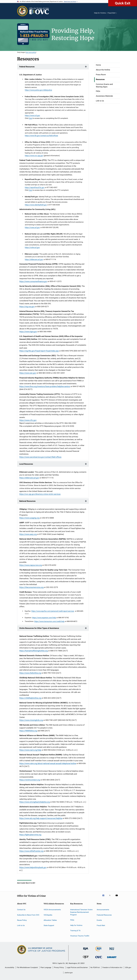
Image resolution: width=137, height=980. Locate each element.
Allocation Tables (50, 920)
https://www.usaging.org (29, 518)
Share (120, 14)
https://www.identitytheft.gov (36, 205)
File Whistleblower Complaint (27, 967)
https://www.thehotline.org (30, 673)
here (31, 118)
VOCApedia (48, 915)
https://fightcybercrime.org (30, 835)
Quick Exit (123, 3)
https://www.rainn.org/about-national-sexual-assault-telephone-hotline (48, 763)
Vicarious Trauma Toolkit (80, 936)
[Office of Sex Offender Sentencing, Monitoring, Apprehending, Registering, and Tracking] (112, 958)
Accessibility (10, 967)
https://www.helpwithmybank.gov (33, 867)
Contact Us (21, 910)
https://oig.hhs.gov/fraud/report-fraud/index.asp (39, 351)
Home (98, 65)
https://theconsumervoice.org (31, 587)
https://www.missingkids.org (31, 720)
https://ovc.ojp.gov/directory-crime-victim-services (40, 494)
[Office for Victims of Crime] (99, 959)
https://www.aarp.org (28, 534)
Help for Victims (100, 13)
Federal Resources (27, 67)
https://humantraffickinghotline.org (34, 651)
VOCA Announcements (52, 910)
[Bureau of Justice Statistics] (99, 952)
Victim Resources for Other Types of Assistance (39, 628)
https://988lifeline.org (28, 731)
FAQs (98, 91)
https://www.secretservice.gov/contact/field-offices (40, 457)
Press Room (101, 75)
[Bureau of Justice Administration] (86, 950)
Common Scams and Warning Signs (104, 85)
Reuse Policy (22, 920)
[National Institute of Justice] (112, 950)
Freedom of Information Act (112, 967)
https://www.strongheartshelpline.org (35, 802)
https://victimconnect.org (30, 780)
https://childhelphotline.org (30, 698)
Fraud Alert (112, 13)
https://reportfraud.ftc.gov (35, 187)
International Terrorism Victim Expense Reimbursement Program (81, 912)
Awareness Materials (104, 96)
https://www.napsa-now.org (31, 565)
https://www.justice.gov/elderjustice (38, 90)
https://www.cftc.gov (28, 420)
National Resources (27, 501)
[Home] (40, 11)
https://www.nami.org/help (30, 750)
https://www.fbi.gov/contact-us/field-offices (41, 136)
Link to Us (100, 101)
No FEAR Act (95, 967)
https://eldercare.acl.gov (34, 259)
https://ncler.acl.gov (32, 247)
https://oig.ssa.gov (27, 307)
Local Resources (26, 464)
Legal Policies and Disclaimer (77, 967)
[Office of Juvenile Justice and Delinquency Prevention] (86, 959)
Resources (100, 79)
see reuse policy (31, 52)
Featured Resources (104, 915)
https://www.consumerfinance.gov (33, 281)
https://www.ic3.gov (32, 115)
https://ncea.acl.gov (32, 227)
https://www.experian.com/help (44, 618)
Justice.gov (69, 973)
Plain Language (46, 967)
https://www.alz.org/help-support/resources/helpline (41, 818)
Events (99, 920)
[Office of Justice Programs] (22, 11)
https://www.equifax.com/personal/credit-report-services (53, 611)
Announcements (103, 910)
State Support (49, 925)
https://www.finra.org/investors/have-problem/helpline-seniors (45, 386)
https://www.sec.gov (28, 373)
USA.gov (128, 967)
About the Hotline (103, 70)
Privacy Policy (59, 967)
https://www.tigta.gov (28, 332)
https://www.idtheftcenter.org (31, 851)
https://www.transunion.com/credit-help (49, 621)
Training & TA (75, 931)
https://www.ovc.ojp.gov (34, 156)
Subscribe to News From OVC (28, 915)
